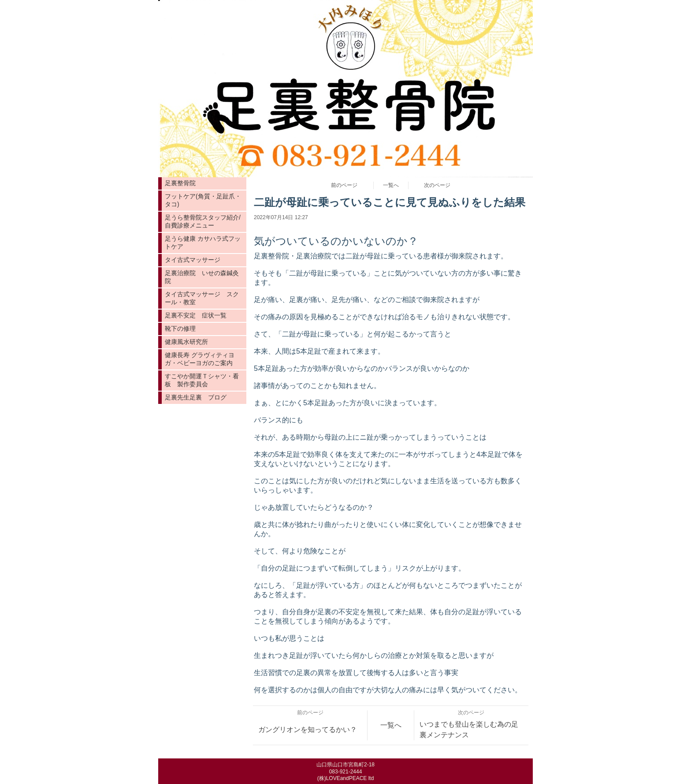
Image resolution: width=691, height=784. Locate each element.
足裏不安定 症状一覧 (196, 315)
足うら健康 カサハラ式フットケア (203, 243)
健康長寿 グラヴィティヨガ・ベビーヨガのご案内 (200, 359)
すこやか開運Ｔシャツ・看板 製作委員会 (202, 380)
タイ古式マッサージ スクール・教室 (202, 298)
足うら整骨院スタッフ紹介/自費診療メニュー (203, 221)
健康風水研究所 (186, 342)
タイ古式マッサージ (193, 260)
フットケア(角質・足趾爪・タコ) (203, 200)
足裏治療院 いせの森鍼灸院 (202, 277)
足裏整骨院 (180, 183)
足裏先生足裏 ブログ (196, 397)
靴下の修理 (180, 329)
